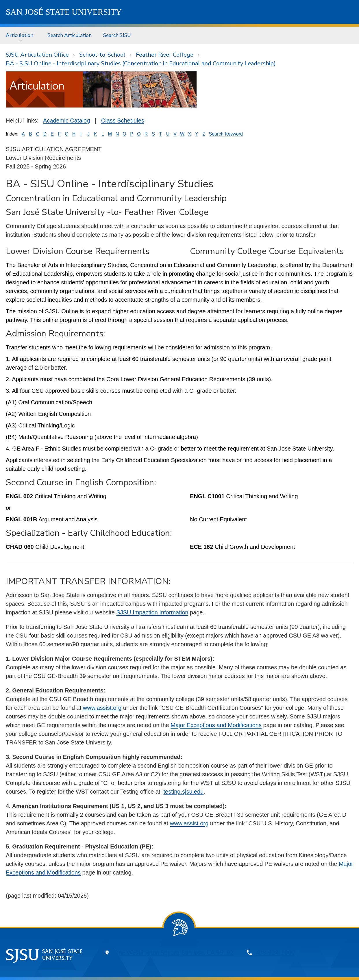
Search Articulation (70, 35)
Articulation (20, 35)
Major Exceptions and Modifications (216, 725)
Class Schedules (123, 121)
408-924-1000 (275, 953)
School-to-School (102, 55)
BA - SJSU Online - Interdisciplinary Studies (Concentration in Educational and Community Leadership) (141, 63)
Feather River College (165, 55)
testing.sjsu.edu (183, 792)
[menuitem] (21, 35)
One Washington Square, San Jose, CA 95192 (174, 953)
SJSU (64, 12)
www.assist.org (102, 708)
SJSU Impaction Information (152, 612)
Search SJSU (117, 35)
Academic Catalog (66, 121)
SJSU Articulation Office (37, 55)
